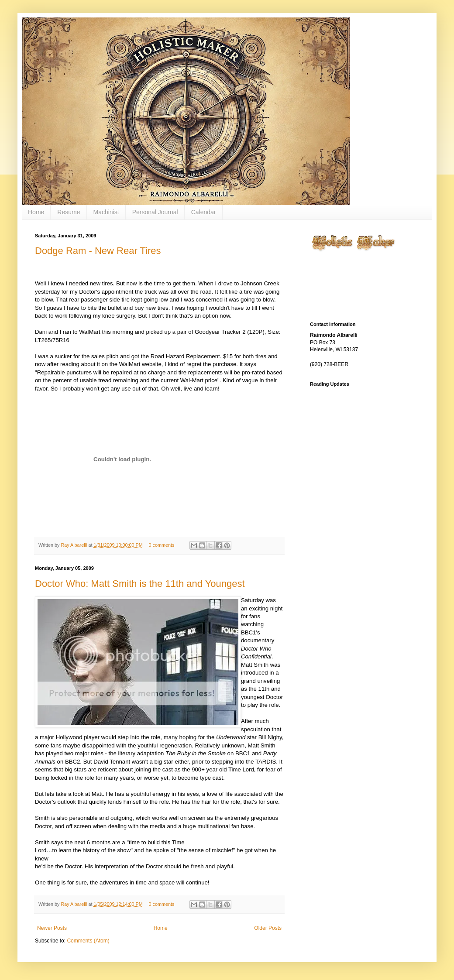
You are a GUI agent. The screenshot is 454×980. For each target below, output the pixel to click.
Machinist (106, 212)
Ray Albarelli (74, 545)
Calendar (204, 212)
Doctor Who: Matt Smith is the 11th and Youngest (140, 584)
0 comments (162, 545)
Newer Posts (52, 928)
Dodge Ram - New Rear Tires (98, 251)
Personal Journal (155, 212)
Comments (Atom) (88, 941)
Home (36, 212)
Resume (69, 212)
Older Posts (268, 928)
